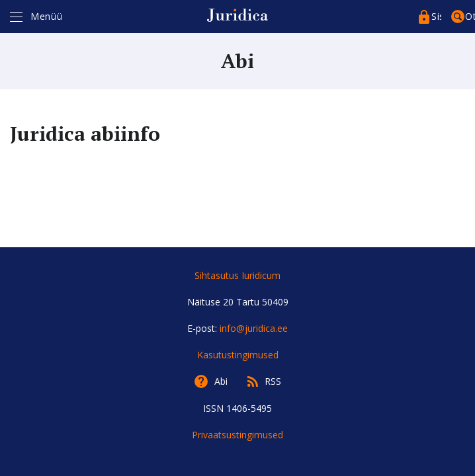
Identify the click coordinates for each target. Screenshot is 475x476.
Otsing (470, 16)
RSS (273, 381)
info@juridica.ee (254, 328)
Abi (221, 381)
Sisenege (436, 16)
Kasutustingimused (238, 355)
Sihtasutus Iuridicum (237, 275)
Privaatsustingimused (237, 435)
